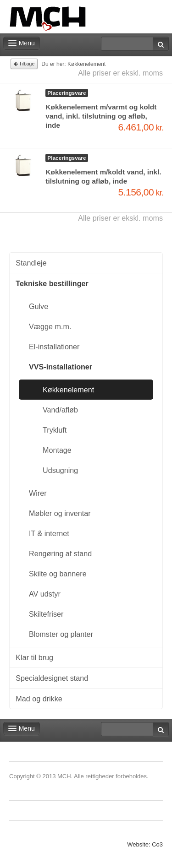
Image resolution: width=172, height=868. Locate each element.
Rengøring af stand (60, 553)
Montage (57, 450)
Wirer (38, 493)
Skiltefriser (46, 614)
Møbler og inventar (60, 513)
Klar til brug (34, 657)
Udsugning (60, 470)
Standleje (31, 263)
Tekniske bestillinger (52, 283)
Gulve (39, 306)
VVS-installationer (61, 367)
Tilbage (24, 64)
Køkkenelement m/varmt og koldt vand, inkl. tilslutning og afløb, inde (101, 116)
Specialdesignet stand (52, 678)
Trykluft (55, 430)
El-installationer (54, 347)
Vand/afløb (60, 410)
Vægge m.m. (50, 326)
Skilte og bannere (58, 574)
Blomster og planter (61, 634)
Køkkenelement (68, 390)
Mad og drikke (39, 699)
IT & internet (49, 533)
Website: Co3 (145, 844)
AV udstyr (45, 594)
